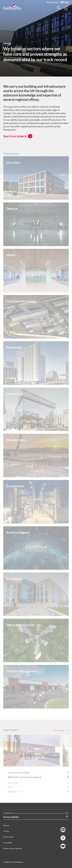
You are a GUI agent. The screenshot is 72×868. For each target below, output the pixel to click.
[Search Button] (59, 8)
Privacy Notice (8, 837)
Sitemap (6, 825)
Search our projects (15, 136)
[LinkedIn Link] (63, 830)
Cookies (6, 831)
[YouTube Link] (63, 846)
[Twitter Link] (63, 838)
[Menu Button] (66, 8)
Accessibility (8, 843)
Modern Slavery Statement (13, 848)
